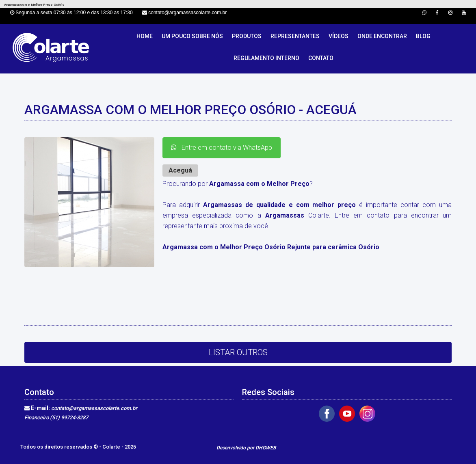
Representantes (295, 36)
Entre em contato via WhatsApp (222, 148)
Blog (423, 36)
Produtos (247, 36)
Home (145, 36)
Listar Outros (238, 352)
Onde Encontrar (382, 36)
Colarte (112, 447)
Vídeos (339, 36)
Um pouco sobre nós (192, 36)
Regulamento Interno (266, 58)
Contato (321, 58)
